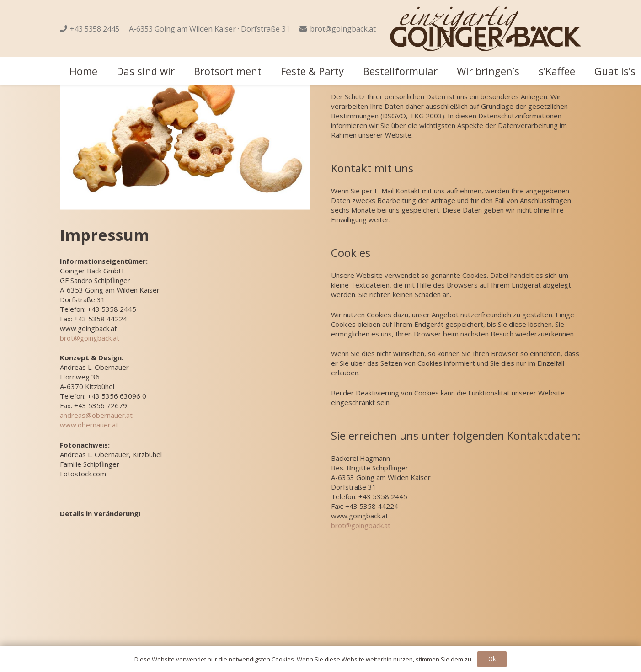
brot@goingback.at (90, 337)
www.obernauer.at (89, 425)
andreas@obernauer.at (96, 415)
